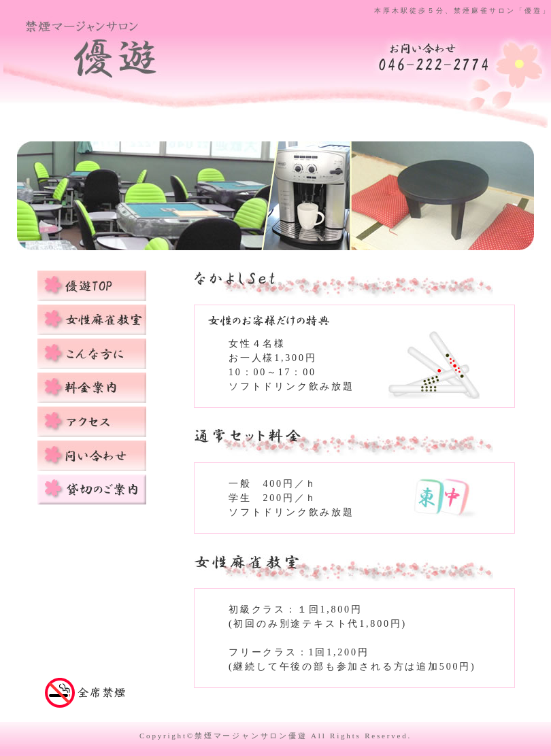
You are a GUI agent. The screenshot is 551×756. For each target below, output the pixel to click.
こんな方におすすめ (92, 354)
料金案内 (92, 388)
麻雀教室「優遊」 (434, 56)
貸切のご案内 (92, 490)
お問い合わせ (92, 456)
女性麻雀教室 (92, 320)
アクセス (92, 422)
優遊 (92, 286)
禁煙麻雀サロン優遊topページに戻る (120, 60)
